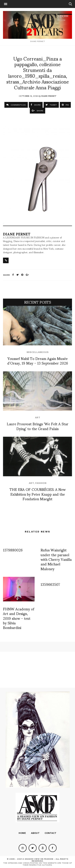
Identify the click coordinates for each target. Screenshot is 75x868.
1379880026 (13, 550)
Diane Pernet (49, 96)
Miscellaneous (38, 352)
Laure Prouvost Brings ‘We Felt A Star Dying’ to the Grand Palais (38, 426)
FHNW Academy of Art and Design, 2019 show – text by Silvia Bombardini (19, 618)
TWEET (51, 105)
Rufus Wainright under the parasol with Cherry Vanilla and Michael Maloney (56, 559)
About (35, 833)
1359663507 (50, 584)
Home (22, 833)
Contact (50, 833)
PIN (65, 105)
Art (38, 418)
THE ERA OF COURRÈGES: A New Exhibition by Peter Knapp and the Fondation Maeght (38, 494)
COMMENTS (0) (16, 105)
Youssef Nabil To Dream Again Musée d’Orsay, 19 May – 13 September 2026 (38, 361)
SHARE (36, 105)
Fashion (41, 483)
